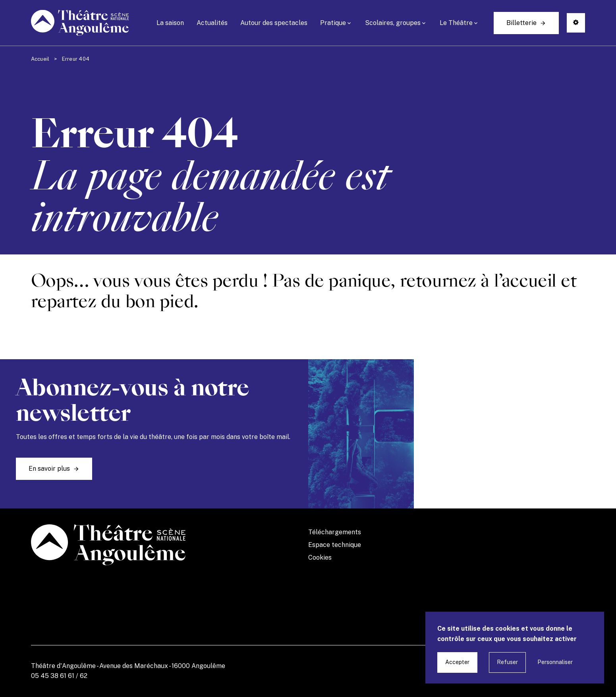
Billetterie (521, 23)
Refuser (507, 662)
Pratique (333, 23)
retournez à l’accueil (478, 281)
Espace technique (335, 545)
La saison (170, 23)
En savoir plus (49, 469)
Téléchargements (335, 532)
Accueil (40, 59)
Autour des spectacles (274, 23)
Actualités (212, 23)
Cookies (320, 557)
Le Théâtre (456, 23)
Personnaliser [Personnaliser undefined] (555, 662)
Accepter (457, 662)
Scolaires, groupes (393, 23)
